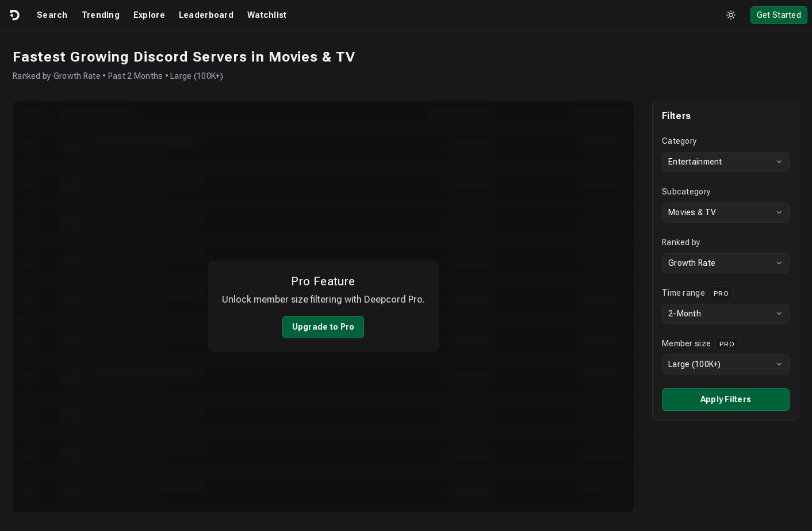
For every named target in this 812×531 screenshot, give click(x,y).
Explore (149, 15)
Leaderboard (206, 15)
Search (52, 15)
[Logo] (14, 15)
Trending (101, 15)
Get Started (779, 15)
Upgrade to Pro (323, 319)
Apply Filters (726, 399)
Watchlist (267, 15)
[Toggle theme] (731, 15)
